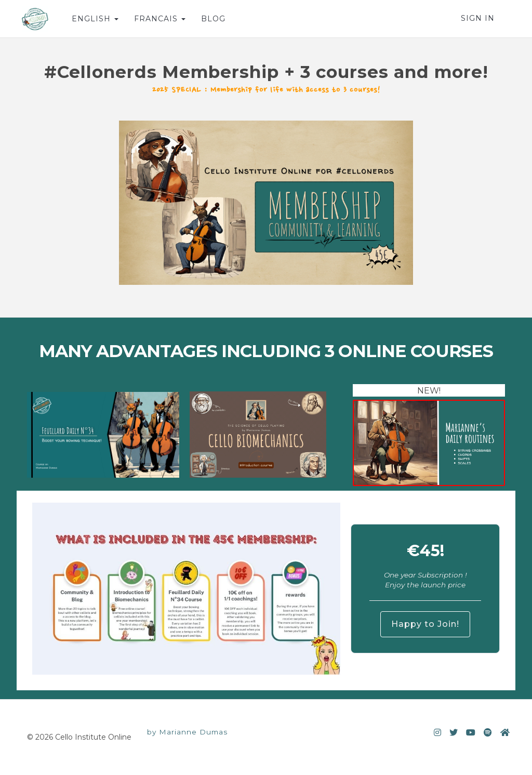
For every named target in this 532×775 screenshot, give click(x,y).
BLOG (213, 19)
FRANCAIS (160, 19)
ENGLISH (95, 19)
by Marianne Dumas (187, 732)
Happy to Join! (425, 624)
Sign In (478, 18)
